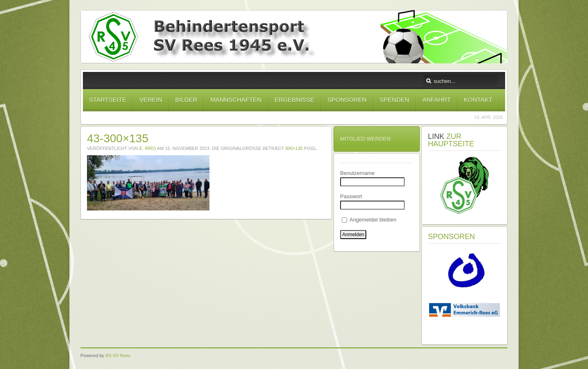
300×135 (294, 148)
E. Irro (148, 148)
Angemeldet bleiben (369, 220)
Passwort (351, 196)
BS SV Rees (118, 356)
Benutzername (357, 173)
